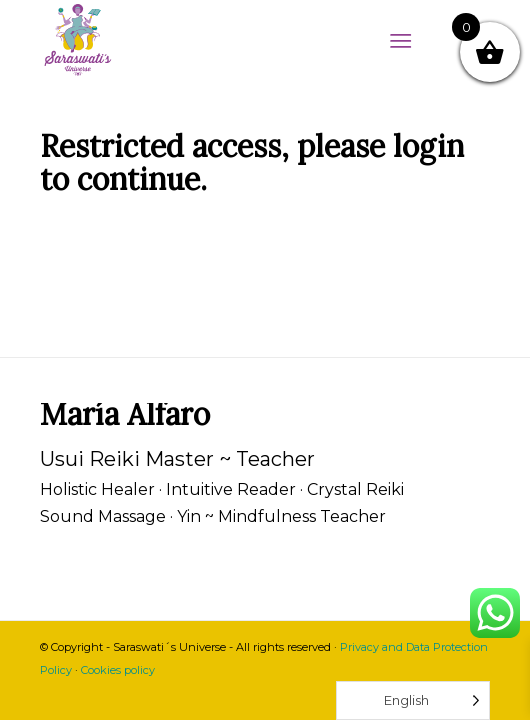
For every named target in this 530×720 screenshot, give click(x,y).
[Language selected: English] (413, 700)
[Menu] (400, 40)
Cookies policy (118, 670)
